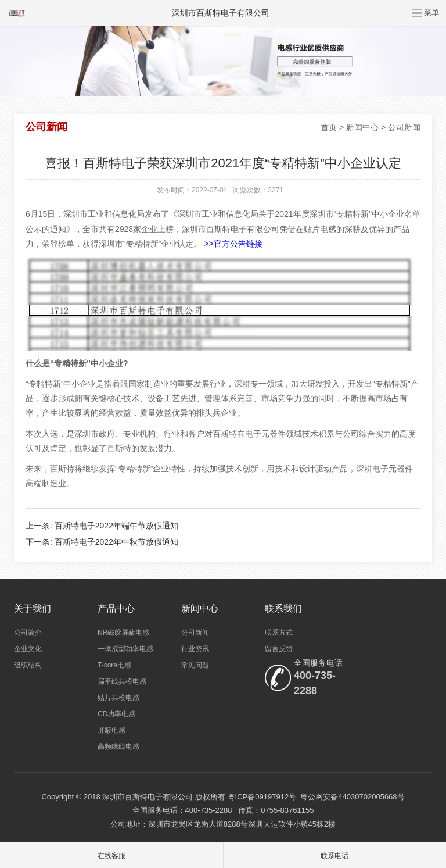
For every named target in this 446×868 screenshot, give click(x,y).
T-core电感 (114, 665)
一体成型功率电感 (125, 649)
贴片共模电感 (118, 698)
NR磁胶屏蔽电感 (123, 633)
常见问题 (195, 665)
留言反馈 (279, 649)
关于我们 (33, 608)
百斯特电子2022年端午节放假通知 (116, 526)
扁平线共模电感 (122, 681)
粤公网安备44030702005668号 (352, 797)
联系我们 (283, 608)
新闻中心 (362, 127)
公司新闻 (404, 127)
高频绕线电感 (118, 746)
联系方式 (279, 633)
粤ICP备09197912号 (262, 797)
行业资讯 (195, 649)
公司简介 (28, 633)
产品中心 (116, 608)
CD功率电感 (116, 714)
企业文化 (28, 649)
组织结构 (28, 665)
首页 (329, 127)
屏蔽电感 (111, 730)
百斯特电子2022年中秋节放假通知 (116, 542)
